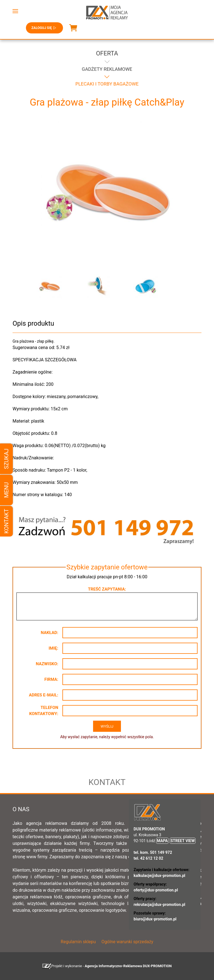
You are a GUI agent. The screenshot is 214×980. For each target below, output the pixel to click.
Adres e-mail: (44, 695)
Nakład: (49, 633)
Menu (6, 490)
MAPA (162, 841)
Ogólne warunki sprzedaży (127, 942)
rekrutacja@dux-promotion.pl (160, 905)
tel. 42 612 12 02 (149, 858)
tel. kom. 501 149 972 (153, 852)
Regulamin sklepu (78, 942)
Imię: (53, 648)
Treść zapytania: (107, 589)
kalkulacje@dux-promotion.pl (160, 876)
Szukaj (6, 459)
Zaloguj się (44, 28)
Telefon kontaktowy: (44, 711)
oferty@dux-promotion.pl (156, 890)
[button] (15, 11)
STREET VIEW (183, 841)
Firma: (51, 679)
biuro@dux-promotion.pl (155, 919)
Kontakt (6, 521)
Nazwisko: (47, 664)
